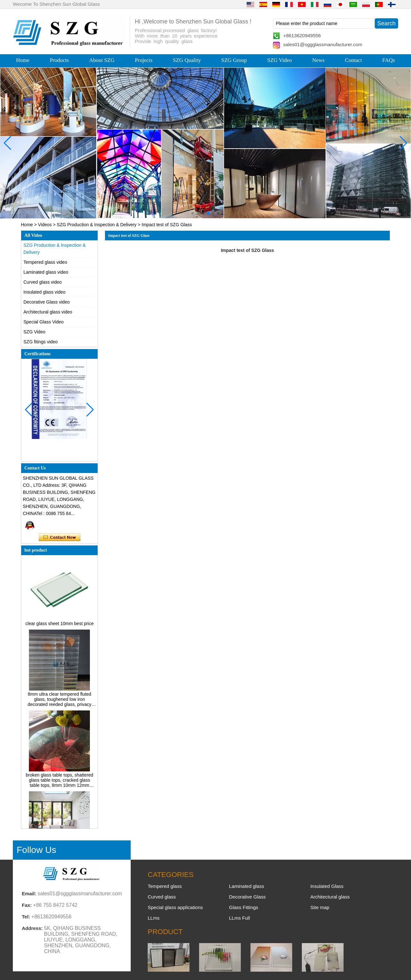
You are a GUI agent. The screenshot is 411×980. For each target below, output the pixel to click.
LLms (154, 918)
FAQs (389, 60)
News (318, 60)
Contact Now (60, 537)
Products (59, 60)
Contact (353, 60)
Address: (32, 928)
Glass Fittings (244, 907)
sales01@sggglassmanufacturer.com (323, 44)
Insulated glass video (44, 292)
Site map (320, 907)
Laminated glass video (46, 272)
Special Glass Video (44, 322)
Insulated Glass (327, 886)
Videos (45, 225)
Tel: (26, 917)
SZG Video (280, 60)
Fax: (27, 905)
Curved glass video (43, 282)
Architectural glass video (48, 312)
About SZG (102, 60)
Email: (29, 894)
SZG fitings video (41, 342)
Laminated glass (246, 886)
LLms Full (239, 918)
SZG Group (234, 60)
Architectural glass (330, 897)
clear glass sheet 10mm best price (59, 625)
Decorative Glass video (47, 302)
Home (23, 60)
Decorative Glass (247, 897)
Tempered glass (165, 886)
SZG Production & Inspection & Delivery (97, 225)
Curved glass (162, 897)
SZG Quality (187, 60)
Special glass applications (175, 907)
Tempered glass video (45, 262)
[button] (193, 213)
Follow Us (36, 850)
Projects (144, 60)
